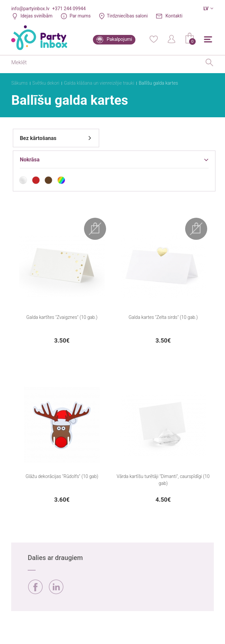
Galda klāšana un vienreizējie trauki (99, 83)
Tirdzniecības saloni (127, 16)
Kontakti (174, 16)
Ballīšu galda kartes (158, 83)
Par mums (80, 16)
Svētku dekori (46, 83)
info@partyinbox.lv (30, 9)
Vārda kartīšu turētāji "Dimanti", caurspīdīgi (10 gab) (163, 480)
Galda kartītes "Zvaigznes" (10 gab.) (62, 317)
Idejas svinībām (36, 16)
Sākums (19, 83)
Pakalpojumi (119, 39)
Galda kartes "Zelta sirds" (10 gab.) (163, 317)
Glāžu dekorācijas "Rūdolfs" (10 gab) (62, 476)
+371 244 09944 (69, 9)
